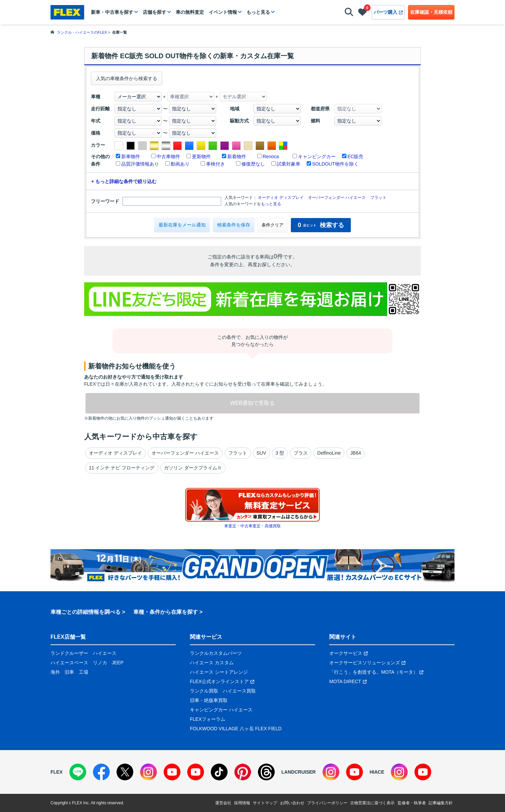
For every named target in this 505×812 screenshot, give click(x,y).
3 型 (280, 453)
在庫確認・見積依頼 (431, 12)
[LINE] (78, 772)
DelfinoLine (329, 453)
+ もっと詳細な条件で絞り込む (124, 181)
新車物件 (131, 156)
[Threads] (266, 772)
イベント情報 (223, 12)
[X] (125, 772)
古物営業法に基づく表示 (372, 803)
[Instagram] (148, 772)
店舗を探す (155, 12)
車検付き (215, 164)
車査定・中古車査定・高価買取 (252, 526)
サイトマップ (265, 803)
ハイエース (105, 653)
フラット (378, 198)
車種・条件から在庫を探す (166, 612)
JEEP (118, 663)
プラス (301, 453)
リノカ (100, 663)
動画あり (180, 164)
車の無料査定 (190, 12)
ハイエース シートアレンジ (219, 672)
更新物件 (201, 156)
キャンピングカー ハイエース (221, 710)
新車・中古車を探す (112, 12)
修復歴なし (253, 164)
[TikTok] (219, 772)
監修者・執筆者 (412, 803)
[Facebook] (101, 772)
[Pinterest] (243, 772)
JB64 (356, 453)
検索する (321, 225)
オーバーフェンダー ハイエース (337, 198)
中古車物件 (168, 156)
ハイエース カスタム (212, 663)
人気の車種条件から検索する (127, 78)
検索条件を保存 (234, 225)
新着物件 (237, 156)
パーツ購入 (388, 12)
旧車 (69, 672)
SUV (261, 453)
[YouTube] (172, 772)
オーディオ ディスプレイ (281, 198)
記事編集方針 (441, 803)
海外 (55, 672)
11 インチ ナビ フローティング (122, 468)
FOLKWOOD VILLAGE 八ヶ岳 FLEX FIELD (236, 729)
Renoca (271, 156)
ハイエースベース (69, 663)
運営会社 (223, 803)
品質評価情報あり (140, 164)
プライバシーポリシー (327, 803)
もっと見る (258, 12)
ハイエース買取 (239, 691)
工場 (83, 672)
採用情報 (242, 803)
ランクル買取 (204, 691)
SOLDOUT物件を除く (335, 164)
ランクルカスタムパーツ (216, 653)
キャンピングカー (317, 156)
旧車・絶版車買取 (209, 700)
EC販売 (355, 156)
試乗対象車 (289, 164)
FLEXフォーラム (208, 719)
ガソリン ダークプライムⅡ (193, 468)
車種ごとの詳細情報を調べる (86, 612)
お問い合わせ (292, 803)
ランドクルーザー (69, 653)
